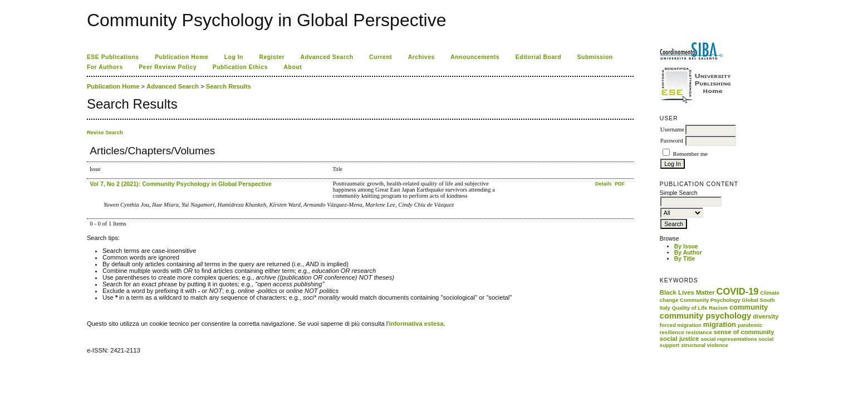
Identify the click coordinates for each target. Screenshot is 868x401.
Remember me (690, 154)
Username (672, 129)
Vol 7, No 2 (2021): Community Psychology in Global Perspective (181, 184)
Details (604, 184)
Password (672, 141)
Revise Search (105, 132)
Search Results (229, 86)
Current (381, 57)
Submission (595, 57)
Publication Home (182, 57)
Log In (234, 57)
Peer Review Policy (168, 67)
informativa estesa (416, 324)
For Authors (105, 67)
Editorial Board (538, 57)
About (293, 67)
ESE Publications (113, 57)
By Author (688, 253)
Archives (421, 57)
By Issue (686, 246)
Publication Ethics (240, 67)
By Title (685, 259)
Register (272, 57)
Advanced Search (327, 57)
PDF (620, 184)
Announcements (475, 57)
